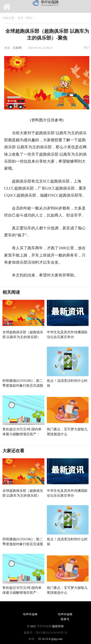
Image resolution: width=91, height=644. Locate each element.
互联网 (17, 48)
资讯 (29, 18)
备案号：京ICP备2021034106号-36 (45, 633)
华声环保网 (44, 626)
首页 (21, 18)
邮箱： (33, 639)
